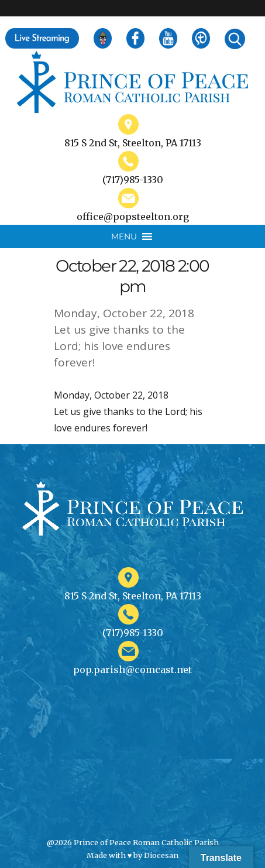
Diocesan (161, 855)
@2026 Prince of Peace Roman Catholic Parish (133, 842)
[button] (124, 236)
